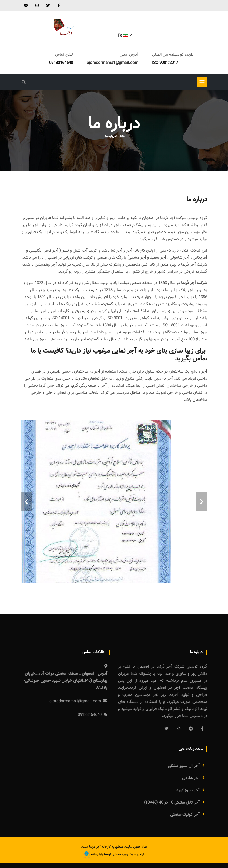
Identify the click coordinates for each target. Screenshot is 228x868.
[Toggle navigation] (202, 82)
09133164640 (61, 63)
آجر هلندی (191, 778)
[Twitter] (166, 729)
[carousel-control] (26, 502)
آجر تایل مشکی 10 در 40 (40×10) (172, 802)
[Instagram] (179, 729)
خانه (122, 136)
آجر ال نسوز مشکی (184, 766)
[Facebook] (202, 729)
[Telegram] (191, 729)
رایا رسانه (93, 854)
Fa (123, 35)
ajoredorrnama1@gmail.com (113, 63)
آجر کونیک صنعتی (185, 815)
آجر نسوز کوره (188, 790)
